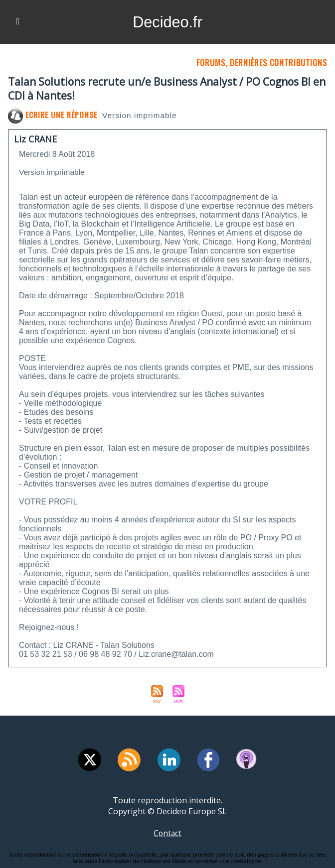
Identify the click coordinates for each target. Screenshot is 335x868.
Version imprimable (142, 115)
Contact (167, 833)
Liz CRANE (35, 139)
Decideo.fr (167, 22)
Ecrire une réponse (53, 115)
